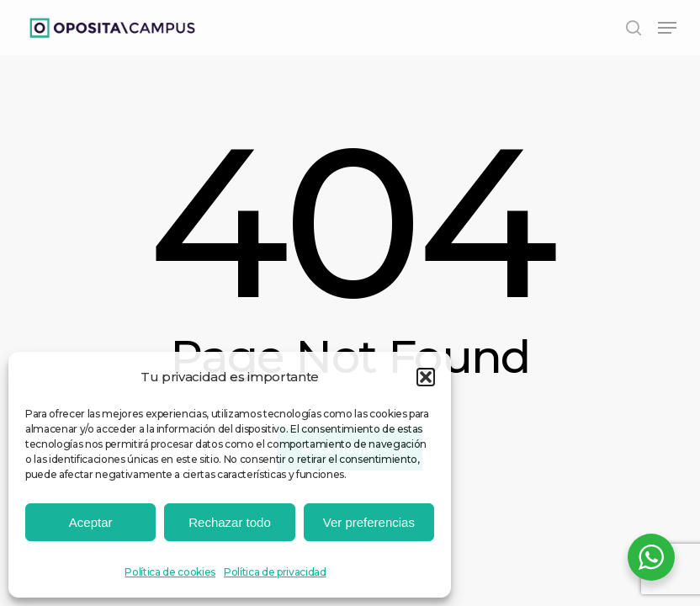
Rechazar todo (230, 522)
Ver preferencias (369, 522)
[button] (426, 377)
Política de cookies (170, 572)
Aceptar (91, 522)
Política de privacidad (275, 572)
